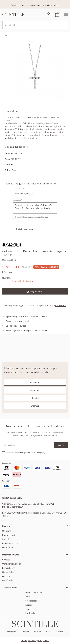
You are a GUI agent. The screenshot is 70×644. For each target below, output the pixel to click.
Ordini (28, 597)
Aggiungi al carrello (35, 291)
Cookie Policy (8, 572)
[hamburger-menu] (65, 15)
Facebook (25, 632)
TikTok (49, 632)
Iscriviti (61, 445)
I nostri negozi (9, 535)
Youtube (38, 632)
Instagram (11, 632)
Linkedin (60, 632)
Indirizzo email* (19, 188)
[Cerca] (35, 25)
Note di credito (32, 601)
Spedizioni (7, 539)
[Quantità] (5, 282)
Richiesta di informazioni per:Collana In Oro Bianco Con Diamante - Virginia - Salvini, (35, 208)
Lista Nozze (7, 547)
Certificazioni (8, 580)
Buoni (28, 609)
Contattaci (60, 305)
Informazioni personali (35, 593)
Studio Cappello (35, 640)
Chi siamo (7, 531)
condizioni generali (32, 217)
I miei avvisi (30, 613)
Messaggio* (17, 200)
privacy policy (39, 453)
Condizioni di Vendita (12, 564)
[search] (6, 25)
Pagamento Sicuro (11, 543)
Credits (24, 640)
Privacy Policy (8, 568)
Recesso (6, 560)
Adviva (46, 640)
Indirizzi (28, 605)
